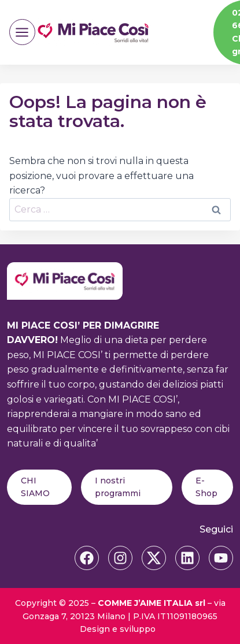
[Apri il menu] (22, 32)
